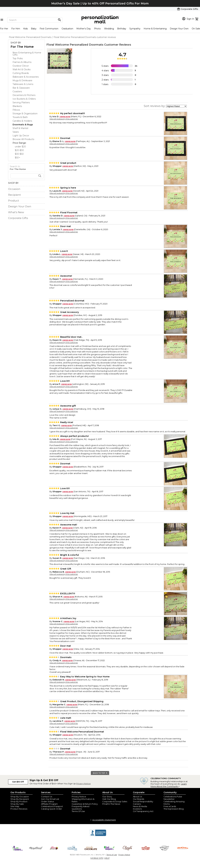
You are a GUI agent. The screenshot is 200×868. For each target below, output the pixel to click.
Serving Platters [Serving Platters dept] (21, 103)
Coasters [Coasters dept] (17, 91)
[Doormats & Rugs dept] (23, 125)
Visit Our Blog (109, 799)
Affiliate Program (49, 804)
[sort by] (176, 106)
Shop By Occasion (20, 797)
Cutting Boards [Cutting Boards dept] (21, 73)
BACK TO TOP (100, 773)
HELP (107, 858)
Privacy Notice (83, 784)
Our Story (107, 797)
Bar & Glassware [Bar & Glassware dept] (21, 88)
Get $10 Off (18, 782)
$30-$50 (19, 154)
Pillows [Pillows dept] (16, 110)
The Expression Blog (174, 809)
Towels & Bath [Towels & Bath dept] (20, 117)
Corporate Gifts (18, 218)
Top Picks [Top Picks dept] (18, 58)
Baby (34, 29)
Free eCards (170, 806)
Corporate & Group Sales (115, 801)
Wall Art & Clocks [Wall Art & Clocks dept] (22, 69)
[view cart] (197, 19)
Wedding (109, 29)
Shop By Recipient (20, 799)
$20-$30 (19, 150)
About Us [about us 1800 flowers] (137, 797)
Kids (25, 29)
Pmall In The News (111, 804)
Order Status (47, 801)
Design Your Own (179, 29)
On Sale (196, 29)
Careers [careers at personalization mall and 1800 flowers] (137, 804)
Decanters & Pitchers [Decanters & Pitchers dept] (24, 95)
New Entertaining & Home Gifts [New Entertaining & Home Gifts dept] (27, 54)
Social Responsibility (143, 801)
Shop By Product (19, 801)
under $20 (20, 147)
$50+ (18, 158)
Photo (97, 29)
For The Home (22, 47)
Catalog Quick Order (52, 809)
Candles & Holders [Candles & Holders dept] (22, 121)
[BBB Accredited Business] (98, 836)
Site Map (15, 806)
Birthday (122, 29)
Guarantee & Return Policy (85, 804)
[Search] (35, 20)
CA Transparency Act (143, 811)
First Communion (49, 29)
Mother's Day (84, 29)
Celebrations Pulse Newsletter (173, 798)
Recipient (14, 195)
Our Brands (139, 799)
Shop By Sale (17, 804)
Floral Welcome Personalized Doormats (75, 45)
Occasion (14, 189)
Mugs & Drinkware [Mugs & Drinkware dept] (22, 80)
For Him (16, 29)
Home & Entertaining (155, 29)
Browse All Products (23, 139)
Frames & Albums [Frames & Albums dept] (22, 62)
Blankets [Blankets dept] (17, 106)
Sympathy (135, 29)
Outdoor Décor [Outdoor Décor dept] (21, 66)
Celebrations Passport (52, 806)
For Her (4, 29)
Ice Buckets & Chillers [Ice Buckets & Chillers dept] (24, 99)
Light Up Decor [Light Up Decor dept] (21, 136)
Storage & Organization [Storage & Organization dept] (25, 114)
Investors (137, 809)
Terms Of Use (78, 811)
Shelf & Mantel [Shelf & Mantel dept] (20, 128)
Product (14, 201)
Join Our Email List (50, 799)
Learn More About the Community (169, 785)
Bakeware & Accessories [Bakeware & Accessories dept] (26, 77)
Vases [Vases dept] (16, 132)
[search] (27, 176)
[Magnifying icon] (59, 20)
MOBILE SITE (97, 858)
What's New (16, 212)
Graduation (67, 29)
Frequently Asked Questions (80, 808)
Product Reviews (19, 809)
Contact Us (47, 797)
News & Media (140, 806)
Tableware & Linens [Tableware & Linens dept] (23, 84)
